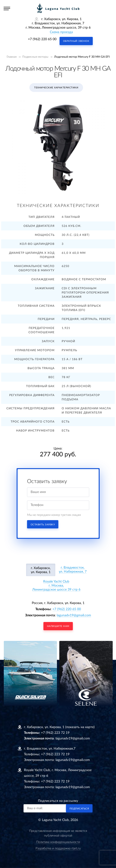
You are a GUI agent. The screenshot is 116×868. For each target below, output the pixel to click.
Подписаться (79, 809)
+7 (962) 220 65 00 (42, 39)
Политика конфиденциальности (58, 842)
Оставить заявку (43, 525)
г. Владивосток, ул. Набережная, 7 (73, 570)
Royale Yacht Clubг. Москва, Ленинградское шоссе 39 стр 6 (56, 586)
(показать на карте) (80, 727)
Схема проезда (61, 32)
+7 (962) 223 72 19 (55, 733)
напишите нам (58, 626)
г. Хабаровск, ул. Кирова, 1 (41, 570)
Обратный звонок (76, 41)
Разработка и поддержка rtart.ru (58, 849)
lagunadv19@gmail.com (74, 615)
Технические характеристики (56, 88)
